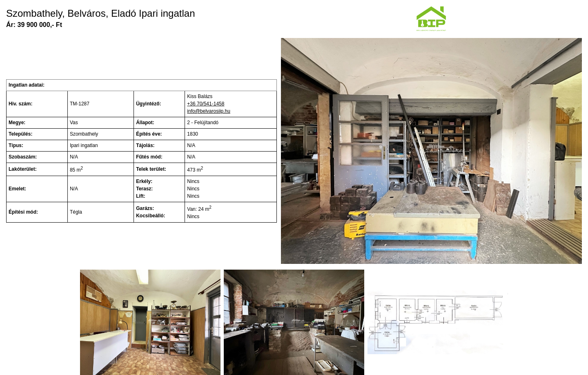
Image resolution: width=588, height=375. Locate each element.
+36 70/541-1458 (206, 104)
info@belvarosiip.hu (209, 111)
